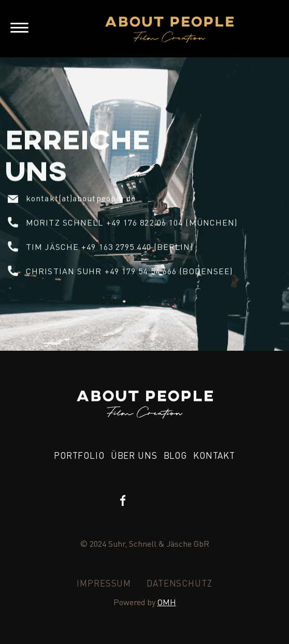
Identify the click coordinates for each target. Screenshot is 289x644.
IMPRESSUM (104, 583)
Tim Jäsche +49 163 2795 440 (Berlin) (110, 246)
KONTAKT (214, 455)
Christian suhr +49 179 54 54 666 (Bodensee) (129, 271)
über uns (134, 455)
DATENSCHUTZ (179, 583)
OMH (167, 602)
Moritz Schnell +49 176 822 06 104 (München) (132, 222)
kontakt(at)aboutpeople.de (81, 198)
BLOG (175, 455)
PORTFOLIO (79, 455)
